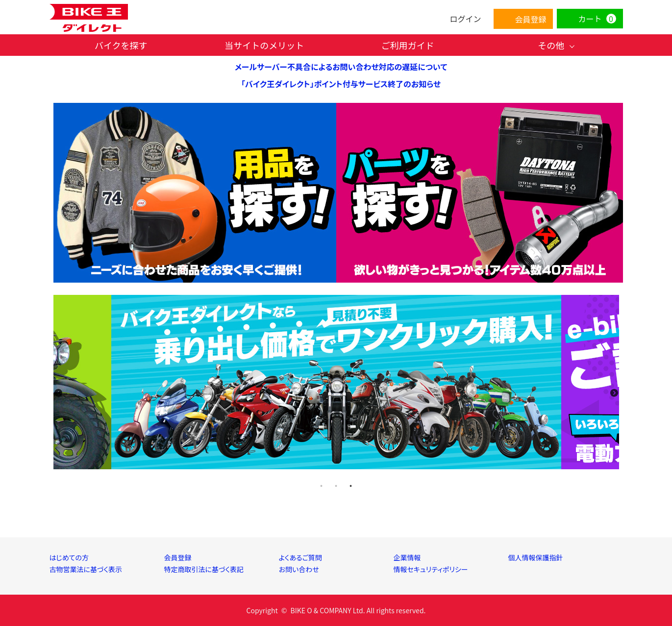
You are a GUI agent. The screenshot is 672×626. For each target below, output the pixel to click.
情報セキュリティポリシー (431, 569)
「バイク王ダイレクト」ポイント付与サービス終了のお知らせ (341, 84)
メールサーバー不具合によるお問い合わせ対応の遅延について (341, 67)
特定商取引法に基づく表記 (204, 569)
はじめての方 (69, 557)
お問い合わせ (299, 569)
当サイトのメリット (264, 45)
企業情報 (407, 557)
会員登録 (178, 557)
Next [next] (614, 393)
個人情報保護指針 (536, 557)
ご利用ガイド (408, 45)
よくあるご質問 (300, 557)
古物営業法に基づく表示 (86, 569)
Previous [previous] (58, 393)
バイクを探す (121, 45)
